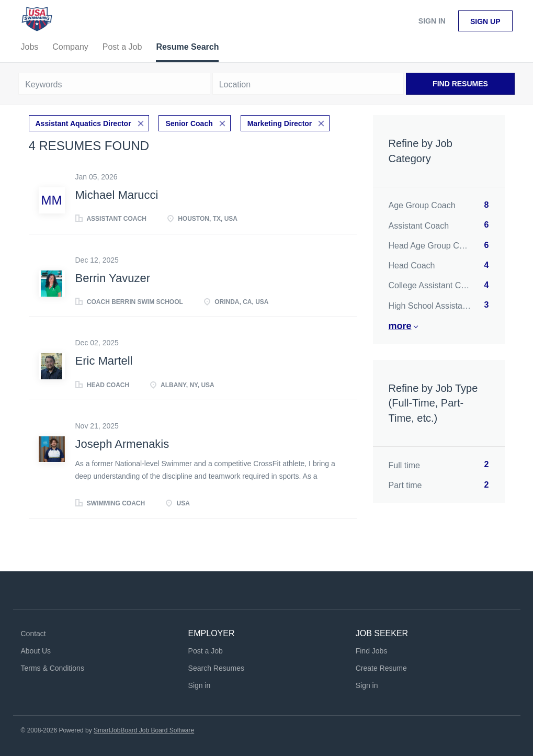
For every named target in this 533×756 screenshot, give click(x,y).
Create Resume (381, 668)
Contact (33, 634)
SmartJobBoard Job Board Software (144, 730)
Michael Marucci (117, 195)
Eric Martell (104, 361)
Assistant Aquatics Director (83, 123)
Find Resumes (460, 84)
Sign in (432, 21)
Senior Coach (189, 123)
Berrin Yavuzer (113, 278)
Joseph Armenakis (122, 444)
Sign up (485, 21)
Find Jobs (372, 651)
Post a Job (206, 651)
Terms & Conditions (53, 668)
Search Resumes (216, 668)
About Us (36, 651)
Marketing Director (280, 123)
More (400, 326)
